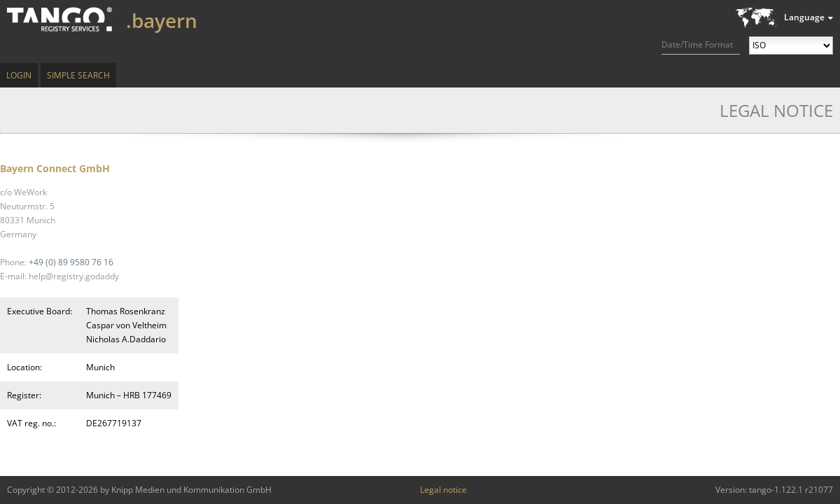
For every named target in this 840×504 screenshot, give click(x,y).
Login (19, 75)
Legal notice (443, 490)
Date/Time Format (697, 44)
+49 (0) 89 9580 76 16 (71, 262)
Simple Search (78, 75)
